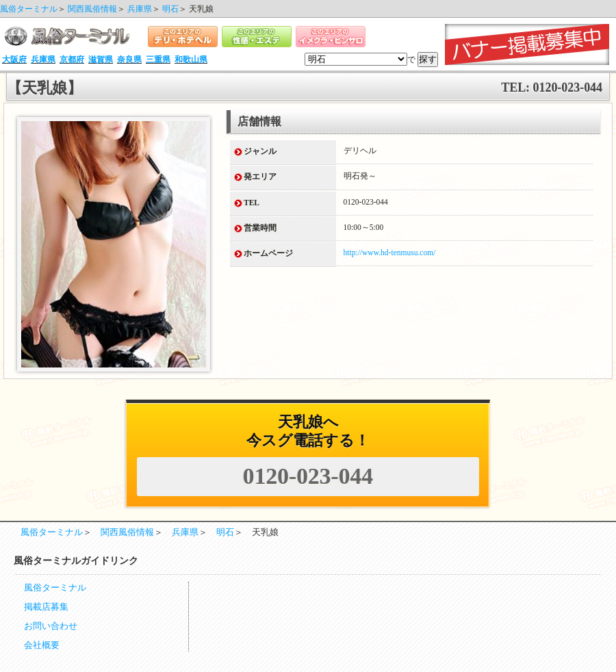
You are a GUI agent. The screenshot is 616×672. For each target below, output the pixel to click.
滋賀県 (101, 60)
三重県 (158, 60)
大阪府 (14, 60)
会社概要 (42, 645)
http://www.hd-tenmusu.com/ (390, 253)
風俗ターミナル (29, 9)
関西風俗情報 (92, 9)
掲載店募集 (46, 607)
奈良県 (129, 60)
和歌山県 (191, 60)
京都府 (72, 60)
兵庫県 (140, 9)
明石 (170, 9)
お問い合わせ (51, 626)
